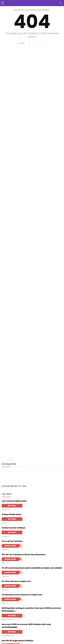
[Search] (60, 3)
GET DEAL (12, 506)
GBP (16, 486)
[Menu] (3, 3)
